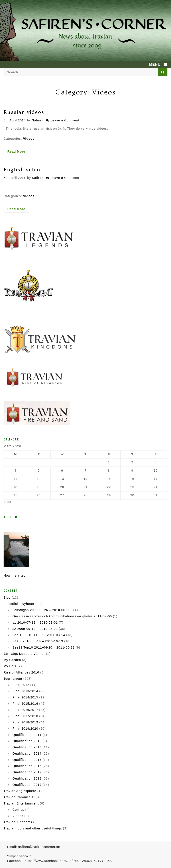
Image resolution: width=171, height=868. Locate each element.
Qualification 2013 (27, 747)
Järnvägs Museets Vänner (24, 654)
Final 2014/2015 (25, 697)
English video (22, 170)
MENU (155, 64)
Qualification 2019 (27, 785)
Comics (18, 810)
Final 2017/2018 (25, 716)
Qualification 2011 (27, 735)
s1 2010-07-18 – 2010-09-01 (35, 622)
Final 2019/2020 (25, 729)
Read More (18, 152)
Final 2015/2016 (25, 704)
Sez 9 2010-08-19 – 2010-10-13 (38, 641)
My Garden (12, 660)
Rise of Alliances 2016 (21, 672)
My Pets (10, 666)
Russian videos (24, 112)
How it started (15, 575)
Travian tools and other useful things (33, 828)
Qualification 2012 (27, 741)
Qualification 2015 (27, 760)
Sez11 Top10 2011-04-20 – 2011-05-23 (44, 647)
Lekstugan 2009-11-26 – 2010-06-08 (41, 610)
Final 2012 (21, 685)
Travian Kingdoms (18, 822)
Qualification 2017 (27, 772)
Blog (7, 598)
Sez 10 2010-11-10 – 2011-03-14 (39, 635)
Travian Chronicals (18, 797)
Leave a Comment (65, 120)
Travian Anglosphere (20, 791)
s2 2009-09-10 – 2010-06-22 (35, 629)
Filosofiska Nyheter (19, 604)
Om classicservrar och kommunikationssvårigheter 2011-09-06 (62, 616)
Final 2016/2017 (25, 710)
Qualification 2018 (27, 778)
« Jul (7, 502)
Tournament (13, 679)
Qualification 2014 (27, 753)
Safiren (38, 120)
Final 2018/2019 (25, 722)
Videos (29, 139)
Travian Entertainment (21, 803)
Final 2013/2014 (25, 691)
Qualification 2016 (27, 766)
